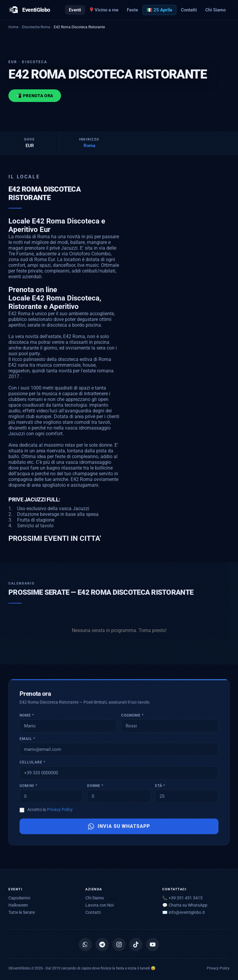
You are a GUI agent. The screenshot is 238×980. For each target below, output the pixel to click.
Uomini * (28, 787)
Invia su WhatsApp (119, 828)
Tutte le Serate (22, 912)
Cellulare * (32, 764)
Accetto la (50, 811)
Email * (27, 740)
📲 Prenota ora (35, 96)
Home (13, 27)
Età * (160, 787)
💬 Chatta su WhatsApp (185, 905)
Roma (89, 146)
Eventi (75, 10)
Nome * (27, 717)
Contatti (189, 10)
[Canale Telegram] (102, 945)
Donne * (95, 787)
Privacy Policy (60, 811)
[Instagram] (119, 945)
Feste (132, 10)
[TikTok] (136, 945)
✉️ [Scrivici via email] (184, 912)
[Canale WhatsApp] (85, 945)
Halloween (18, 905)
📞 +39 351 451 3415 (182, 898)
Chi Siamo (215, 10)
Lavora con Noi (99, 905)
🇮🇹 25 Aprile (159, 10)
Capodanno (19, 898)
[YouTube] (153, 945)
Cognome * (132, 717)
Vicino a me (104, 10)
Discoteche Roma (36, 27)
